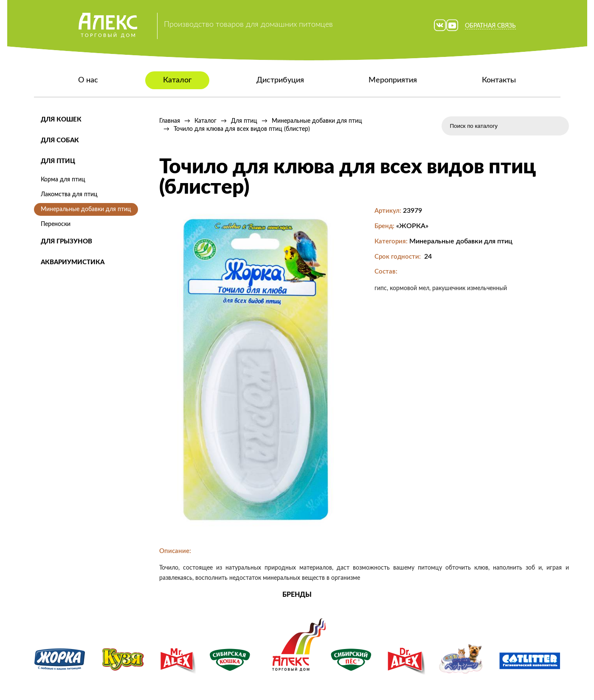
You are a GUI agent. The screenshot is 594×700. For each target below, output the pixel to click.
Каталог (177, 80)
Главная (170, 121)
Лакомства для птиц (69, 195)
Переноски (56, 224)
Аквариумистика (73, 262)
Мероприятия (393, 80)
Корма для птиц (63, 180)
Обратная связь (490, 26)
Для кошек (61, 120)
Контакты (499, 80)
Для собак (60, 140)
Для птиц (58, 161)
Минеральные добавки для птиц (86, 209)
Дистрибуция (280, 80)
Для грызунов (66, 241)
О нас (88, 80)
